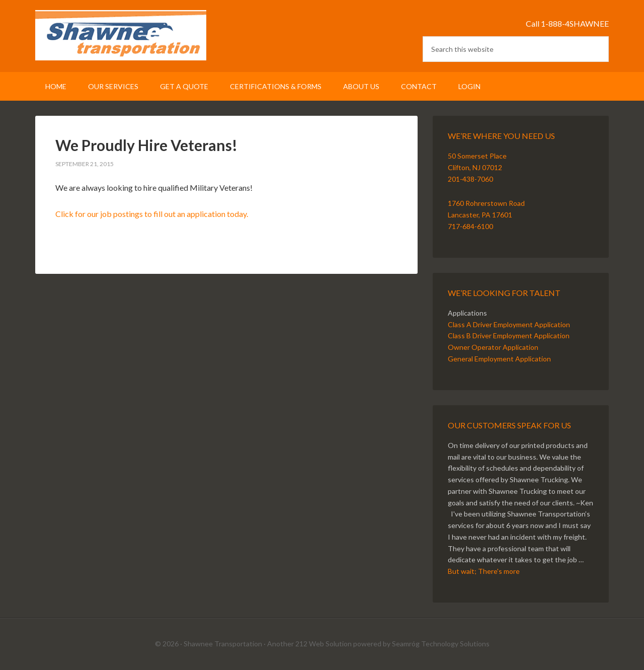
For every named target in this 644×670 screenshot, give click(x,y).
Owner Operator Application (493, 347)
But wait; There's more (484, 571)
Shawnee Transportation (121, 35)
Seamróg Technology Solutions (441, 644)
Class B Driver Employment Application (509, 336)
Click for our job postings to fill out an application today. (152, 214)
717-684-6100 (470, 226)
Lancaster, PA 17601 (480, 215)
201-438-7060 (470, 179)
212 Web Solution (324, 644)
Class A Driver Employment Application (509, 324)
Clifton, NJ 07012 (475, 167)
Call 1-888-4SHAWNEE (567, 23)
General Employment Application (499, 359)
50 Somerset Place (477, 156)
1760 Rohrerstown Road (486, 203)
